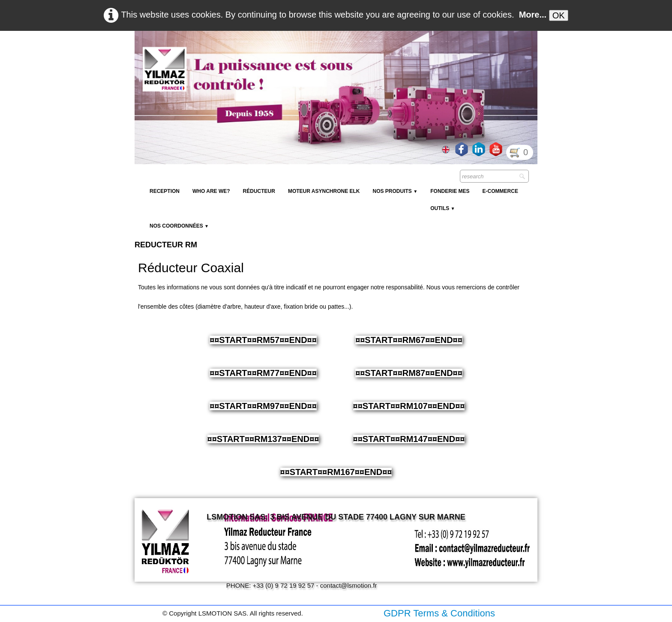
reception (165, 191)
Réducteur (259, 191)
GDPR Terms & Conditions (439, 613)
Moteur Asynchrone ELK (324, 191)
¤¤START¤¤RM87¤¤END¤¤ (409, 373)
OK (559, 15)
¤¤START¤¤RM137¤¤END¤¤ (263, 439)
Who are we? (211, 191)
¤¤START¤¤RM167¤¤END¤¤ (336, 472)
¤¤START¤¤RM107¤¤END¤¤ (409, 406)
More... (533, 15)
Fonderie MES (450, 191)
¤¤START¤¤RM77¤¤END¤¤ (263, 373)
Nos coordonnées (179, 226)
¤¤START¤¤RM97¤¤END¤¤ (263, 406)
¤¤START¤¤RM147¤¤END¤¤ (409, 439)
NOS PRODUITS (395, 191)
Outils (442, 208)
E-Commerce (500, 191)
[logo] (291, 51)
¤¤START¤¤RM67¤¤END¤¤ (409, 340)
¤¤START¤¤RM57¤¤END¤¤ (263, 340)
